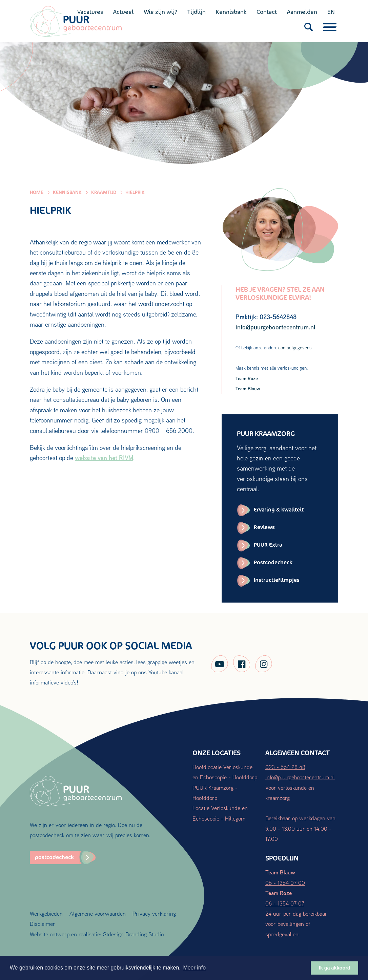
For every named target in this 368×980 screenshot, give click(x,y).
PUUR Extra (268, 545)
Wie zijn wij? (160, 12)
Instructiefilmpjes (277, 580)
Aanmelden (302, 12)
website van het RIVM (104, 458)
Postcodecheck (273, 562)
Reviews (264, 527)
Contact (267, 12)
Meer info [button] (194, 968)
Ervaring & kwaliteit (279, 510)
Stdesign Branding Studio (133, 934)
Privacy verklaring (154, 913)
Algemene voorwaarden (98, 913)
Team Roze (247, 378)
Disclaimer (43, 924)
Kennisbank (231, 12)
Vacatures (90, 12)
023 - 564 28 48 (285, 767)
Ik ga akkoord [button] (335, 968)
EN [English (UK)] (331, 12)
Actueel (123, 12)
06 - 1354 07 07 (285, 903)
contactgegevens (295, 348)
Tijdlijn (197, 12)
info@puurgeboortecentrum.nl (300, 777)
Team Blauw (248, 388)
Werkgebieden (46, 913)
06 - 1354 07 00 (285, 883)
